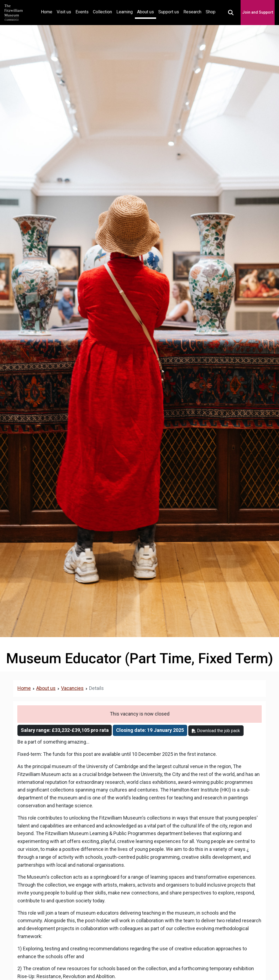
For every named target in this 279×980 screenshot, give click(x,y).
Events (82, 12)
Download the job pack (216, 731)
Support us (169, 12)
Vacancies (72, 688)
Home (48, 11)
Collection (102, 12)
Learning (125, 12)
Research (192, 12)
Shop (211, 12)
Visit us (64, 12)
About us (145, 12)
